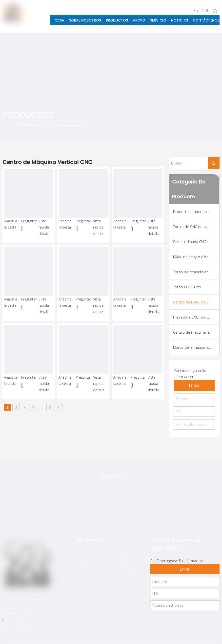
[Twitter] (87, 509)
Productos (85, 574)
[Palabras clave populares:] (215, 11)
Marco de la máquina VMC (195, 347)
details (44, 233)
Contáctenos (130, 574)
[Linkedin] (118, 509)
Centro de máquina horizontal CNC (196, 332)
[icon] (203, 123)
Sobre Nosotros (90, 564)
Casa (81, 554)
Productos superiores (192, 211)
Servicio (126, 554)
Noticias (126, 564)
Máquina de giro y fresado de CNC (196, 257)
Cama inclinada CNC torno (195, 242)
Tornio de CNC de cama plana (196, 227)
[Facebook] (103, 509)
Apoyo (82, 583)
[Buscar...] (188, 163)
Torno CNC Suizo (187, 287)
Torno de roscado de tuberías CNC (196, 272)
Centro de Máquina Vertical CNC (196, 302)
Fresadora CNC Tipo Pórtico (196, 317)
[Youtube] (134, 509)
